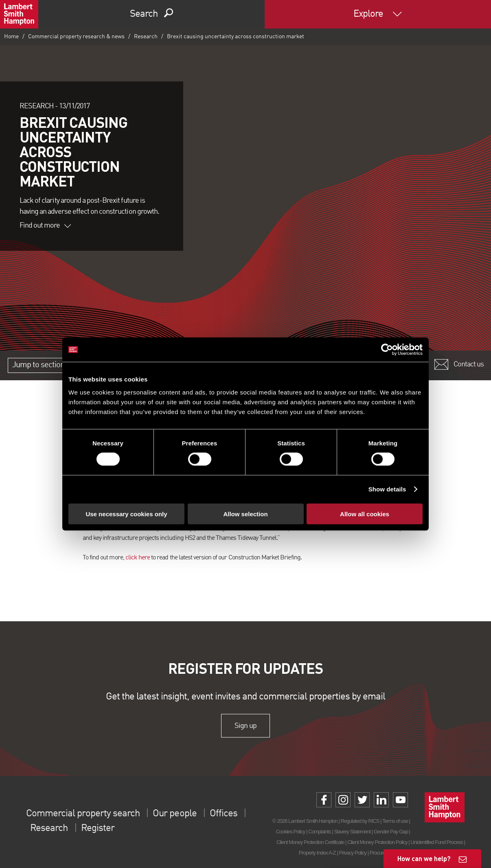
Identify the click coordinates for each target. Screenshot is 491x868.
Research (146, 37)
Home (11, 37)
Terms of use (395, 821)
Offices (224, 814)
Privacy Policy (353, 853)
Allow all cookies (365, 514)
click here (138, 558)
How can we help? (424, 858)
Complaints (319, 832)
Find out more (45, 226)
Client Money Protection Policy (377, 842)
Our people (174, 814)
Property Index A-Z (317, 853)
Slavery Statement (352, 832)
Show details (387, 489)
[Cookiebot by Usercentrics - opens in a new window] (387, 350)
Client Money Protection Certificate (310, 842)
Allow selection (245, 514)
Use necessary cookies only (126, 514)
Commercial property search (83, 814)
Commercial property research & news (76, 37)
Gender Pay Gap (391, 832)
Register (98, 829)
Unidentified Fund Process (436, 842)
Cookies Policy (290, 832)
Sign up (245, 726)
